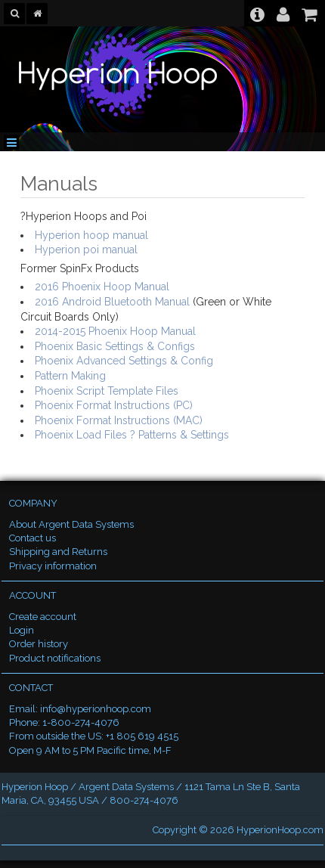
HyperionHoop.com (280, 830)
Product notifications (55, 658)
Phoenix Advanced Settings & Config (124, 361)
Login (22, 630)
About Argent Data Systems (71, 524)
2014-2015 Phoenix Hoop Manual (115, 331)
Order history (39, 644)
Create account (43, 617)
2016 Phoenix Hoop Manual (102, 287)
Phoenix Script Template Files (107, 391)
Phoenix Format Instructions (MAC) (119, 420)
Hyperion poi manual (86, 250)
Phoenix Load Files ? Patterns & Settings (132, 435)
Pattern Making (70, 376)
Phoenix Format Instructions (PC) (114, 405)
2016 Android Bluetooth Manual (112, 302)
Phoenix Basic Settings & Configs (115, 346)
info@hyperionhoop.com (96, 709)
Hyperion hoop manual (91, 235)
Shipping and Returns (58, 552)
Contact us (32, 538)
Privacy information (53, 566)
